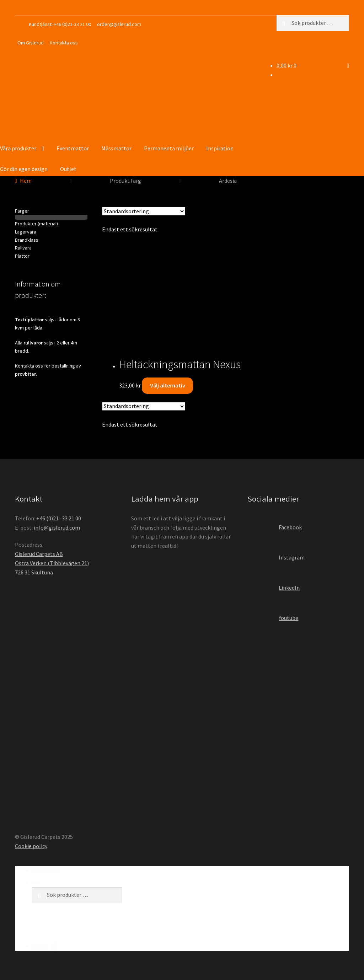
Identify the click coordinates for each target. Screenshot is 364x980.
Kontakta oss (64, 43)
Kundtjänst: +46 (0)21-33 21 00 (60, 24)
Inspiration (220, 148)
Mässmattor (116, 148)
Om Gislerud (31, 43)
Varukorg (44, 946)
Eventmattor (73, 148)
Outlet (68, 169)
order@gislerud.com (119, 24)
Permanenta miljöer (169, 148)
